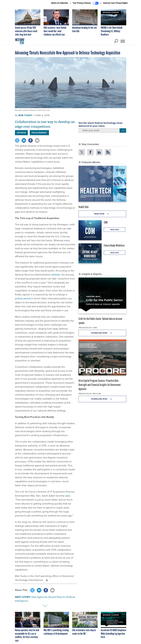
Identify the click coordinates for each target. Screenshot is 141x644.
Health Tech (84, 207)
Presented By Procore (90, 394)
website (56, 275)
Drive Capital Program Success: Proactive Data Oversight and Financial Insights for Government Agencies (100, 385)
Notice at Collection (60, 3)
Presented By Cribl (88, 328)
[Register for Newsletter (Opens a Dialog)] (123, 131)
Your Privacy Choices (86, 3)
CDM (106, 222)
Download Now (102, 333)
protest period (23, 298)
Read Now (102, 214)
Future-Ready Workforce (114, 245)
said (67, 496)
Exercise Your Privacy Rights (115, 3)
